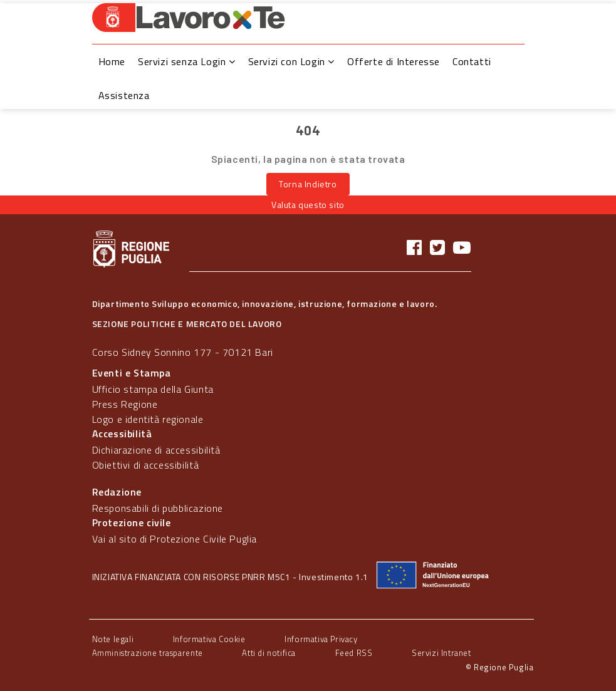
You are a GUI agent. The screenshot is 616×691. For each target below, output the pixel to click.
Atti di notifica (269, 653)
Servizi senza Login (187, 61)
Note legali (113, 639)
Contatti (472, 61)
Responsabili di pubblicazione (158, 508)
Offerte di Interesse (394, 61)
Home (112, 61)
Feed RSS (354, 653)
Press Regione (125, 404)
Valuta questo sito (308, 205)
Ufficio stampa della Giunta (153, 389)
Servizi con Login (291, 61)
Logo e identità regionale (148, 419)
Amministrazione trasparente (148, 653)
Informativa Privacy (321, 639)
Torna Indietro (308, 184)
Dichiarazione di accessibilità (156, 450)
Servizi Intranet (441, 653)
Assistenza (124, 95)
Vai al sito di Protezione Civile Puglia (175, 539)
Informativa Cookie (209, 639)
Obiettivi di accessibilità (146, 465)
